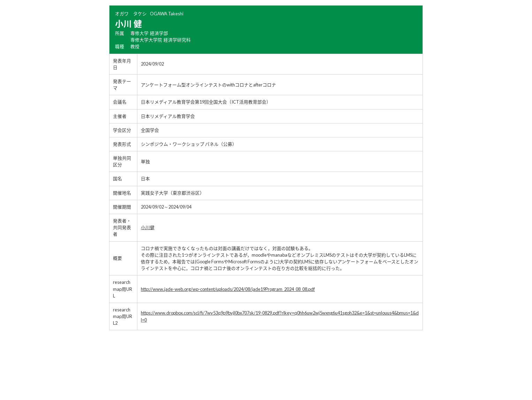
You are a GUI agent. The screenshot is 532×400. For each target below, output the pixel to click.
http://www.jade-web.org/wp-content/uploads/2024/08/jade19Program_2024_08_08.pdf (228, 289)
